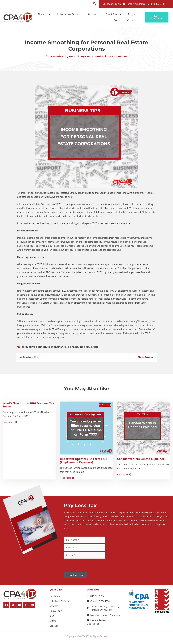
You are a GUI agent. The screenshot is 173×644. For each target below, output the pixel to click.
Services (93, 14)
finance (52, 347)
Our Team (55, 596)
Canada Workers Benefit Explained (141, 459)
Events (117, 20)
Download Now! (76, 575)
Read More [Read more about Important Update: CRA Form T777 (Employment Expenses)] (67, 478)
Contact (131, 20)
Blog (132, 14)
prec (82, 347)
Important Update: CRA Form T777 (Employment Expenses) (84, 460)
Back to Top (93, 624)
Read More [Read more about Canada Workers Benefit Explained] (124, 474)
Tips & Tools (113, 14)
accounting (28, 347)
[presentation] (85, 565)
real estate (92, 347)
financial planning (68, 347)
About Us (44, 14)
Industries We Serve (69, 14)
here (99, 216)
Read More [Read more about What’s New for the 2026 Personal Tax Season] (10, 422)
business (41, 347)
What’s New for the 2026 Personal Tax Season (28, 405)
